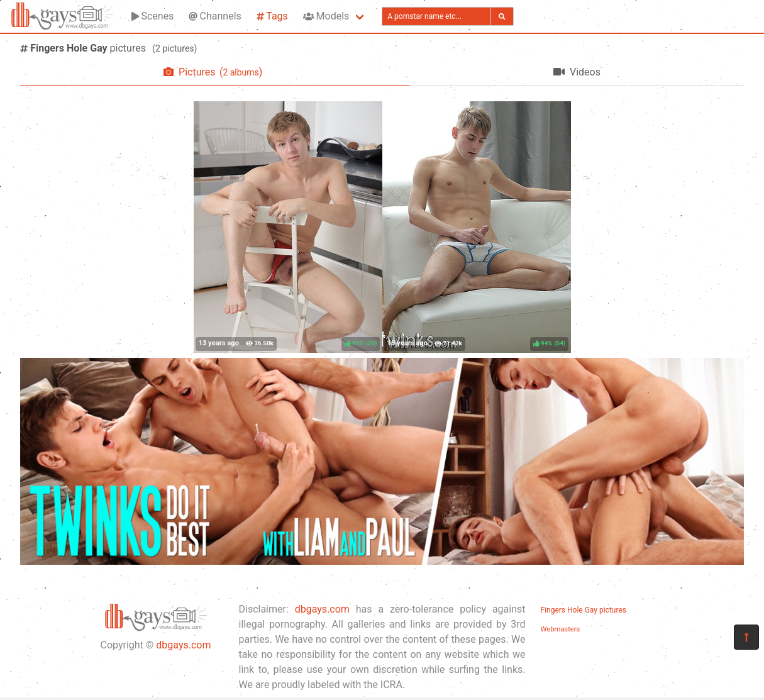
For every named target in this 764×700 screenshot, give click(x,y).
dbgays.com (183, 645)
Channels (215, 16)
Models (326, 16)
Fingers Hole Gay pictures (584, 610)
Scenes (152, 16)
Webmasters (561, 629)
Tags (272, 16)
